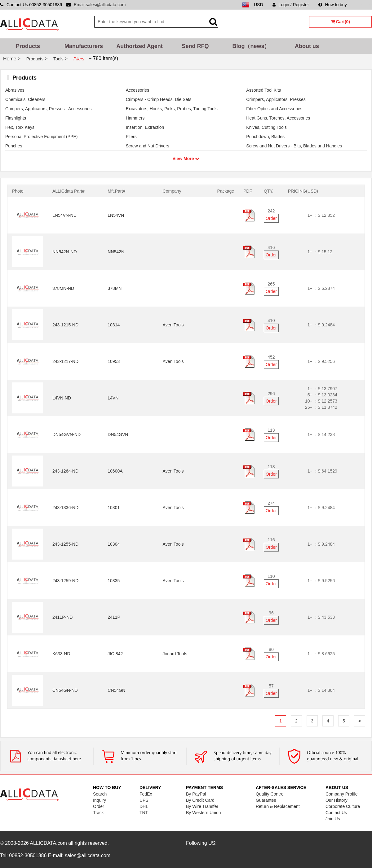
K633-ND (61, 654)
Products (28, 46)
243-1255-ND (65, 544)
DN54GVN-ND (66, 434)
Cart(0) (340, 22)
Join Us (333, 819)
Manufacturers (84, 46)
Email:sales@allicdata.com (100, 5)
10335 (114, 581)
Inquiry (100, 800)
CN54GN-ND (65, 690)
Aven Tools (173, 325)
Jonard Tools (175, 654)
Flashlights (16, 118)
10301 (114, 508)
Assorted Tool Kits (263, 90)
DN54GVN (118, 434)
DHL (144, 806)
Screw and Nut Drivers (148, 146)
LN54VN (116, 215)
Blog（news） (251, 46)
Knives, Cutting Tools (266, 127)
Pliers (131, 137)
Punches (14, 146)
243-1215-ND (65, 325)
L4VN (113, 398)
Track (98, 813)
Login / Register (291, 5)
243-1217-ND (65, 361)
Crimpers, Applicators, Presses (276, 99)
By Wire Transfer (202, 806)
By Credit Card (200, 800)
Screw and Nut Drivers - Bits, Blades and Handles (294, 146)
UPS (144, 800)
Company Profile (342, 794)
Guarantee (266, 800)
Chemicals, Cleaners (25, 99)
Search (100, 794)
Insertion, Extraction (145, 127)
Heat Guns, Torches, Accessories (278, 118)
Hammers (135, 118)
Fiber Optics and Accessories (274, 109)
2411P (114, 617)
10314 (114, 325)
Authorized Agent (139, 46)
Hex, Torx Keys (20, 127)
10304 (114, 544)
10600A (115, 471)
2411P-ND (62, 617)
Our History (337, 800)
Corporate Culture (343, 806)
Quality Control (270, 794)
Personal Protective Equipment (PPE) (41, 137)
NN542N (116, 252)
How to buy (333, 5)
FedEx (146, 794)
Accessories (137, 90)
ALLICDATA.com (48, 843)
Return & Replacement (278, 806)
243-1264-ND (65, 471)
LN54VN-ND (64, 215)
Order (271, 218)
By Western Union (204, 813)
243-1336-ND (65, 508)
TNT (144, 813)
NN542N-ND (65, 252)
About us (307, 46)
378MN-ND (63, 288)
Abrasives (15, 90)
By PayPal (196, 794)
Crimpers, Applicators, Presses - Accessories (49, 109)
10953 (114, 361)
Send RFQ (195, 46)
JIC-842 (115, 654)
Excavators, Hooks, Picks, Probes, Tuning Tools (172, 109)
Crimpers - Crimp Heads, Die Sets (159, 99)
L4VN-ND (62, 398)
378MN (115, 288)
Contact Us (336, 813)
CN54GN (116, 690)
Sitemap (364, 5)
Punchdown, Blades (265, 137)
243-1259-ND (65, 581)
